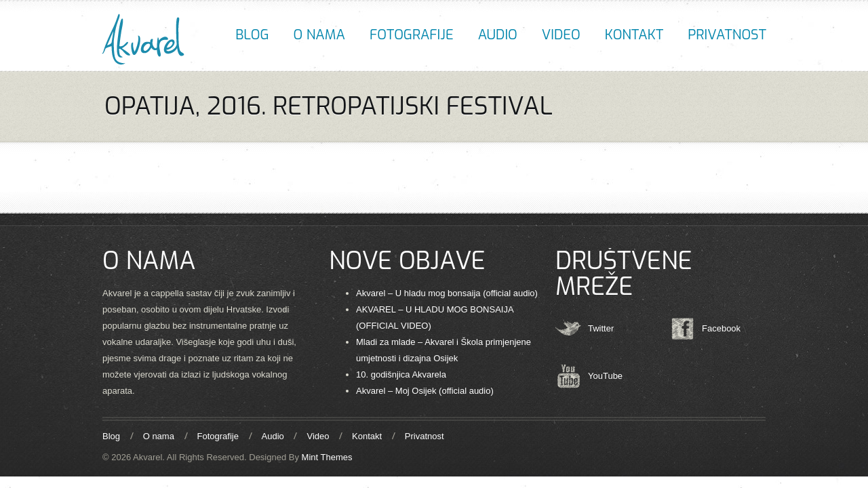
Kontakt (634, 35)
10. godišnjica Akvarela (401, 374)
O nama (319, 35)
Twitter (601, 328)
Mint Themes (327, 457)
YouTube (605, 376)
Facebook (721, 328)
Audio (498, 35)
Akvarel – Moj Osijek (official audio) (425, 391)
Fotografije (412, 35)
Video (561, 35)
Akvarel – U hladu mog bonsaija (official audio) (447, 293)
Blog (252, 35)
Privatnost (727, 35)
